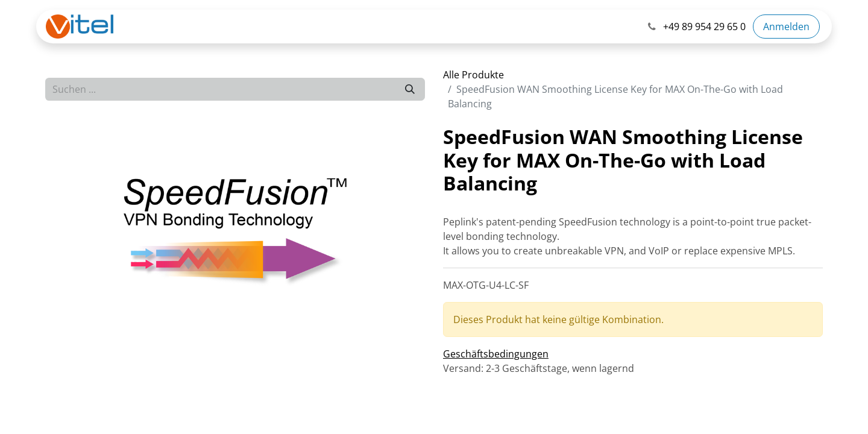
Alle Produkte (473, 75)
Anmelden (786, 27)
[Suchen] (410, 89)
